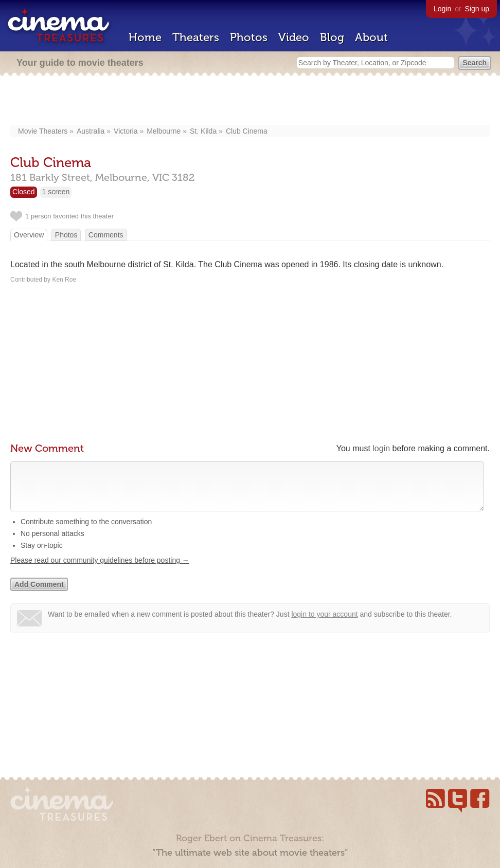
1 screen (56, 192)
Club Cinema (247, 131)
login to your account (324, 624)
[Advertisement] (250, 101)
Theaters (196, 37)
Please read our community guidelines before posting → (100, 570)
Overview (29, 235)
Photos (249, 37)
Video (294, 37)
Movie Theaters (43, 131)
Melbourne (164, 131)
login (381, 448)
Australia (91, 131)
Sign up (477, 9)
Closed (24, 192)
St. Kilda (203, 131)
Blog (332, 37)
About (371, 37)
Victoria (126, 131)
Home (145, 37)
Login (442, 9)
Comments (106, 235)
